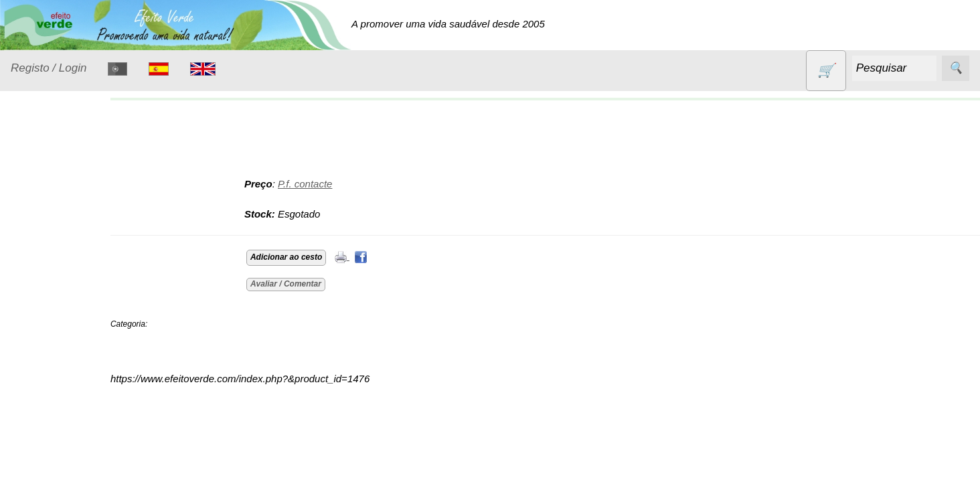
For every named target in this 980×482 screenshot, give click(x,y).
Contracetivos (58, 239)
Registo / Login (49, 68)
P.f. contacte (328, 184)
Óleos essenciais (65, 399)
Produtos (31, 180)
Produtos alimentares (53, 432)
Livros (40, 373)
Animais (45, 214)
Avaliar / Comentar (309, 284)
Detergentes (54, 265)
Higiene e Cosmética (51, 339)
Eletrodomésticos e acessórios (65, 299)
